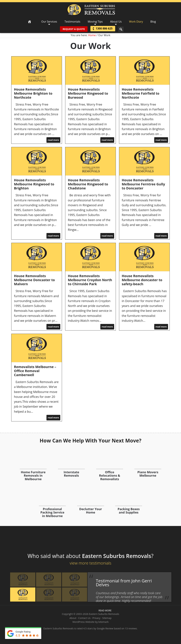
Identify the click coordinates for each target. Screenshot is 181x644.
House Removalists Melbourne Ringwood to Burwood (88, 93)
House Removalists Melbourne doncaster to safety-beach (142, 280)
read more (53, 140)
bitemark (103, 622)
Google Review (105, 628)
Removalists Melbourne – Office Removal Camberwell (35, 371)
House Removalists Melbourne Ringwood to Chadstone (88, 184)
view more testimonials (90, 563)
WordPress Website (83, 622)
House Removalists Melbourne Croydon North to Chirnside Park (90, 280)
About (73, 618)
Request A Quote (73, 29)
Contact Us (84, 618)
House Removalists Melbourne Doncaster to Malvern (34, 280)
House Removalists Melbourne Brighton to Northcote (33, 93)
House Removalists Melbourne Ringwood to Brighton (34, 184)
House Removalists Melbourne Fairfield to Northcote (141, 93)
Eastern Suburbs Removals (90, 10)
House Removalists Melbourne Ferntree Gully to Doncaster (143, 184)
